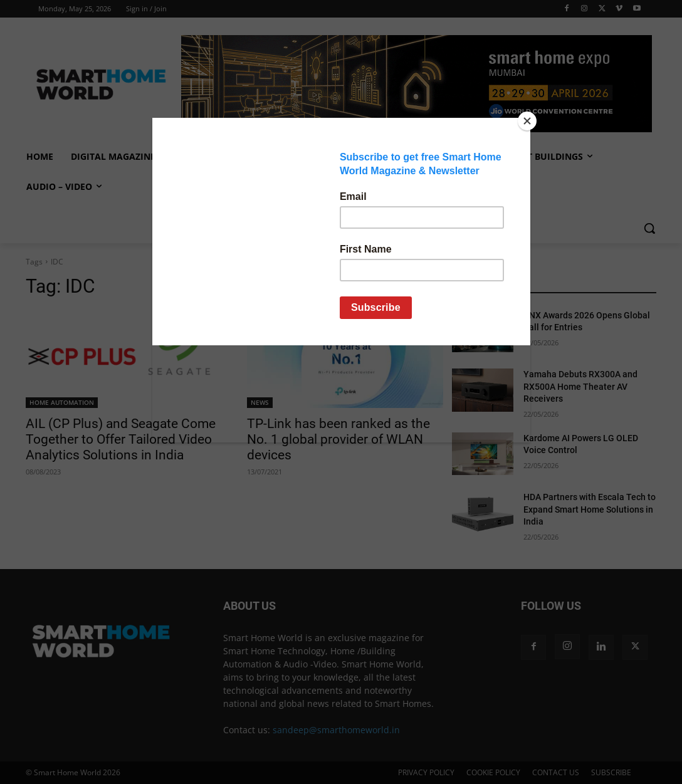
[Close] (527, 121)
